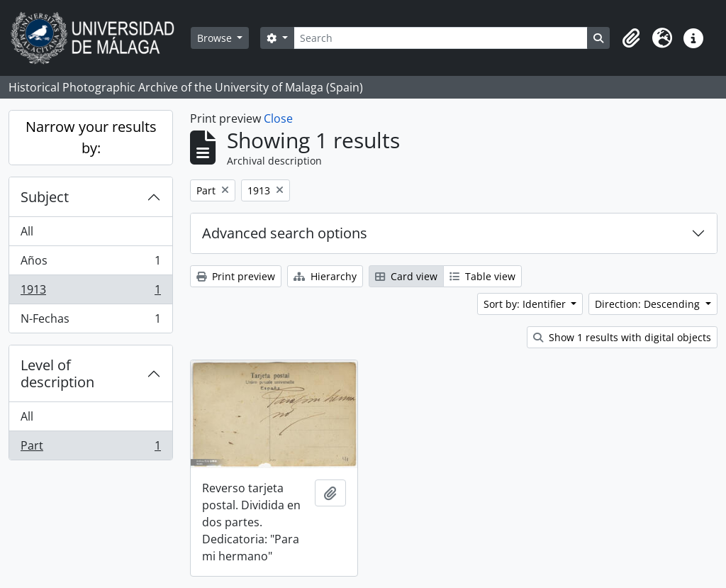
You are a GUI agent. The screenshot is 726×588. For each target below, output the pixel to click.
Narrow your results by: (91, 137)
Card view (406, 276)
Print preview (236, 276)
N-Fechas (90, 321)
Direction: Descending (649, 304)
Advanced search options (285, 233)
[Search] (441, 38)
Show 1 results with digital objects (622, 337)
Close (278, 118)
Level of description (57, 373)
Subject (45, 197)
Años (90, 264)
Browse (216, 38)
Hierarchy (325, 276)
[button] (631, 38)
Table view (482, 276)
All (27, 231)
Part (90, 448)
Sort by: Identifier (526, 304)
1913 (90, 293)
